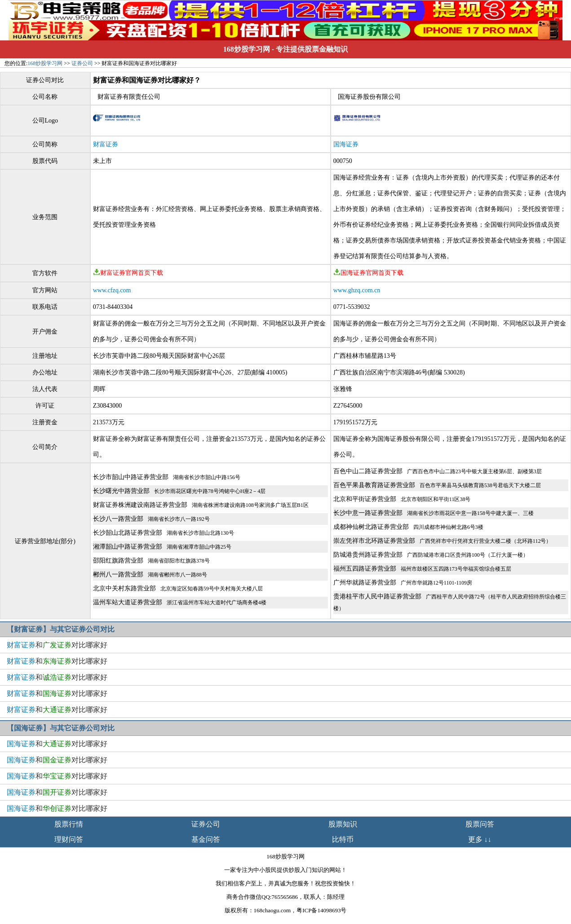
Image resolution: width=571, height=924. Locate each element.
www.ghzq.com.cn (357, 290)
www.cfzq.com (112, 290)
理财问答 (69, 839)
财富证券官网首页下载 (128, 273)
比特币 (343, 839)
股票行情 (69, 824)
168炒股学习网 (247, 49)
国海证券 (346, 144)
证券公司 (82, 63)
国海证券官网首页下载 (368, 273)
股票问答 (480, 824)
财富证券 (106, 144)
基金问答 (206, 839)
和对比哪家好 (57, 645)
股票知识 (343, 824)
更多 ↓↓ (480, 839)
